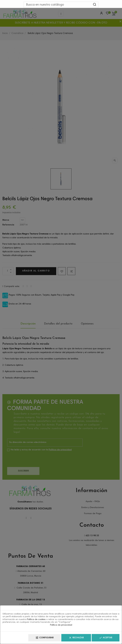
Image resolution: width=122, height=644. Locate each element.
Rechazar (76, 638)
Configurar (44, 638)
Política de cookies (36, 620)
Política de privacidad (61, 625)
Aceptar (106, 638)
